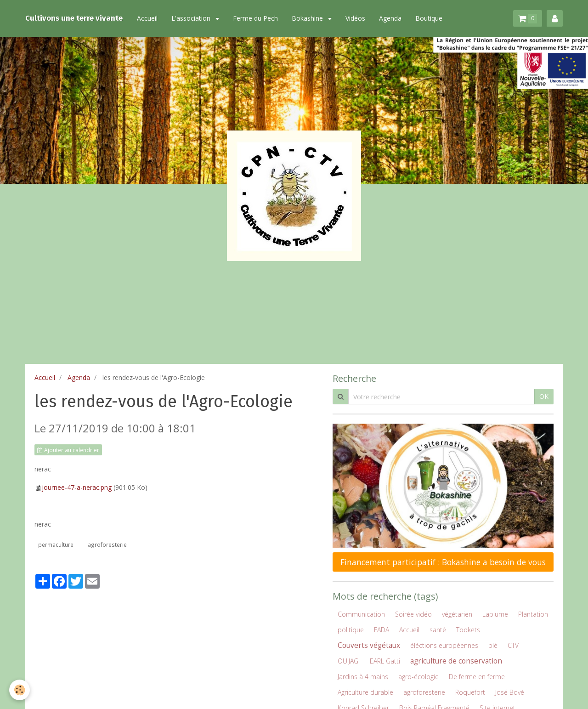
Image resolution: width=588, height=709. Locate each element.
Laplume (495, 614)
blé (493, 645)
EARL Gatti (385, 661)
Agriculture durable (365, 692)
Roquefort (470, 692)
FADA (382, 630)
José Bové (510, 692)
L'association (192, 18)
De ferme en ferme (477, 677)
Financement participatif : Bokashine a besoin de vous (443, 562)
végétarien (457, 614)
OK (544, 396)
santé (438, 630)
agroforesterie (107, 545)
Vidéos (355, 18)
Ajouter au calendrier (68, 450)
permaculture (56, 545)
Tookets (468, 630)
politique (351, 630)
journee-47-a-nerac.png (77, 487)
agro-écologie (418, 677)
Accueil (147, 18)
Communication (361, 614)
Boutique (429, 18)
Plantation (533, 614)
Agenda (390, 18)
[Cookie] (20, 690)
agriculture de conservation (456, 661)
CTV (513, 645)
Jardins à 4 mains (363, 677)
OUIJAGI (349, 661)
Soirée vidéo (413, 614)
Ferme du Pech (255, 18)
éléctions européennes (444, 645)
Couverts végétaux (369, 645)
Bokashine (308, 18)
